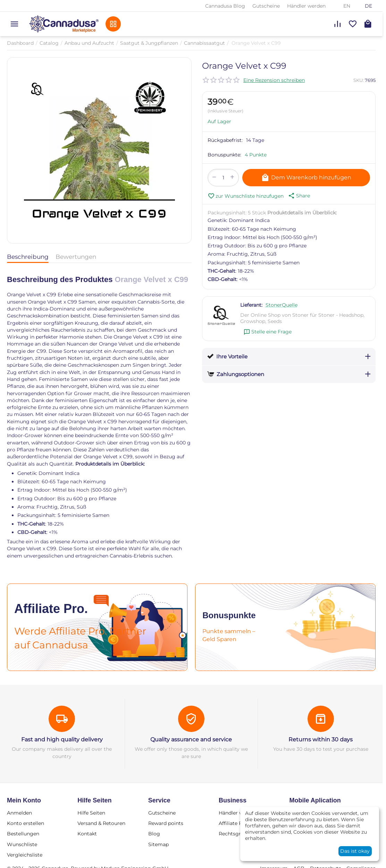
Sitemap (158, 844)
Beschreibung (28, 257)
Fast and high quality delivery (62, 739)
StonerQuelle (282, 305)
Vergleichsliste (25, 855)
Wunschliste (22, 844)
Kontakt (87, 834)
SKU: (359, 80)
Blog (154, 834)
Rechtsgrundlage (240, 834)
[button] (299, 196)
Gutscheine (266, 6)
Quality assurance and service (191, 739)
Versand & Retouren (101, 823)
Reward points (166, 823)
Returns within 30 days (321, 739)
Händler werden (306, 6)
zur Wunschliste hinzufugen (246, 196)
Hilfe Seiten (91, 813)
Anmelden (19, 813)
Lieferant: (251, 305)
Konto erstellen (26, 823)
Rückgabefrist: (225, 140)
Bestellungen (23, 834)
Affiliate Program (240, 823)
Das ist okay (355, 851)
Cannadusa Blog (225, 6)
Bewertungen (76, 257)
